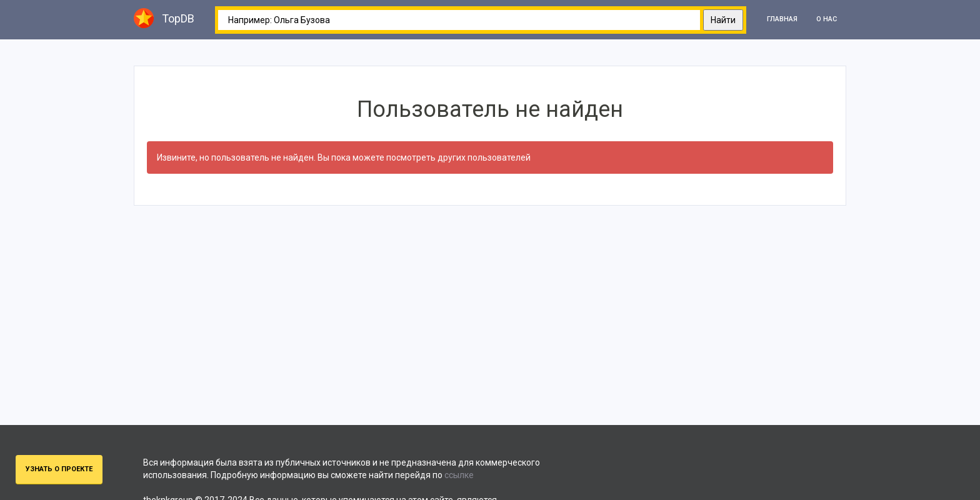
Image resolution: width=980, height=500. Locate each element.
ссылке (459, 475)
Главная (782, 19)
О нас (827, 19)
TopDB (164, 18)
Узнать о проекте (59, 469)
